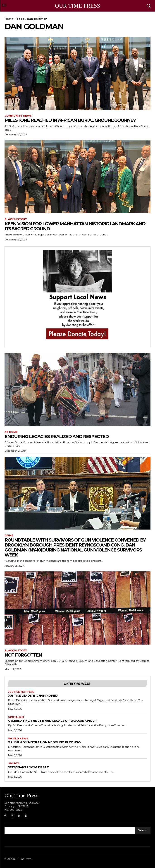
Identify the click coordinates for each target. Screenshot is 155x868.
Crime (9, 536)
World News (18, 739)
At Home (11, 432)
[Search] (143, 830)
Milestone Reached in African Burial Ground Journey (70, 120)
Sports (14, 764)
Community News (18, 116)
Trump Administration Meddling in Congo (44, 742)
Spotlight (16, 717)
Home (9, 19)
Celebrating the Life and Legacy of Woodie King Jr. (53, 721)
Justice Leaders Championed (33, 695)
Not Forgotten (23, 655)
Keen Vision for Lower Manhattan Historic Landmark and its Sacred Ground (75, 226)
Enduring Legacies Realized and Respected (57, 436)
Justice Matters (21, 692)
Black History (16, 219)
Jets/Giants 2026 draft (28, 767)
